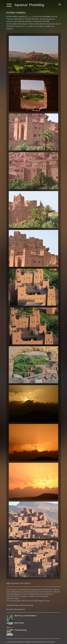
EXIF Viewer (39, 601)
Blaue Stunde (19, 623)
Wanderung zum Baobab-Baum (25, 616)
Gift (22, 605)
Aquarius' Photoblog (25, 5)
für (24, 605)
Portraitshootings (21, 630)
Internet (31, 605)
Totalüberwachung (12, 605)
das (27, 605)
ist (20, 605)
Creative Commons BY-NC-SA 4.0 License (40, 642)
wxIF (23, 601)
